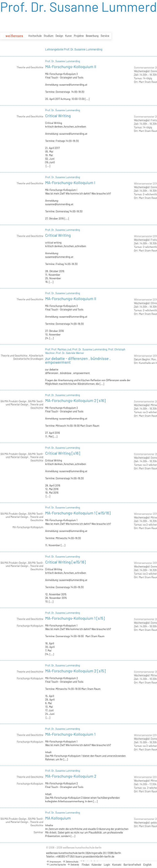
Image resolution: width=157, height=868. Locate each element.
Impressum (54, 861)
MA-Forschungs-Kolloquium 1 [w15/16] (78, 513)
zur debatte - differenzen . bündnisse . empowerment (78, 360)
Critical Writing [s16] (63, 453)
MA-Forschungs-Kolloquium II (71, 67)
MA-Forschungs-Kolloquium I (70, 183)
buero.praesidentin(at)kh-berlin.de (95, 856)
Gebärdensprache (78, 864)
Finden (86, 865)
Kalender (97, 865)
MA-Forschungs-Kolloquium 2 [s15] (75, 671)
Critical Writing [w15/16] (66, 562)
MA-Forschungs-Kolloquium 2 (71, 776)
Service (105, 36)
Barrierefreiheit (132, 865)
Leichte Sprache (56, 864)
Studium (49, 36)
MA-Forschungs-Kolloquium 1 (70, 734)
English (147, 865)
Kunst (68, 36)
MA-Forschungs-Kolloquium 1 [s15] (75, 618)
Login (107, 865)
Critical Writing (58, 116)
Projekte (79, 36)
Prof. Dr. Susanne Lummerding (63, 61)
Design (59, 36)
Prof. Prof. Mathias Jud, (59, 349)
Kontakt (117, 865)
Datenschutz (70, 861)
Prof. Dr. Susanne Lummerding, (90, 349)
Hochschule (35, 36)
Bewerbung (92, 36)
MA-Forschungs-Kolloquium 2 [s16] (75, 400)
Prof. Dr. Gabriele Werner (70, 353)
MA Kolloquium (58, 818)
